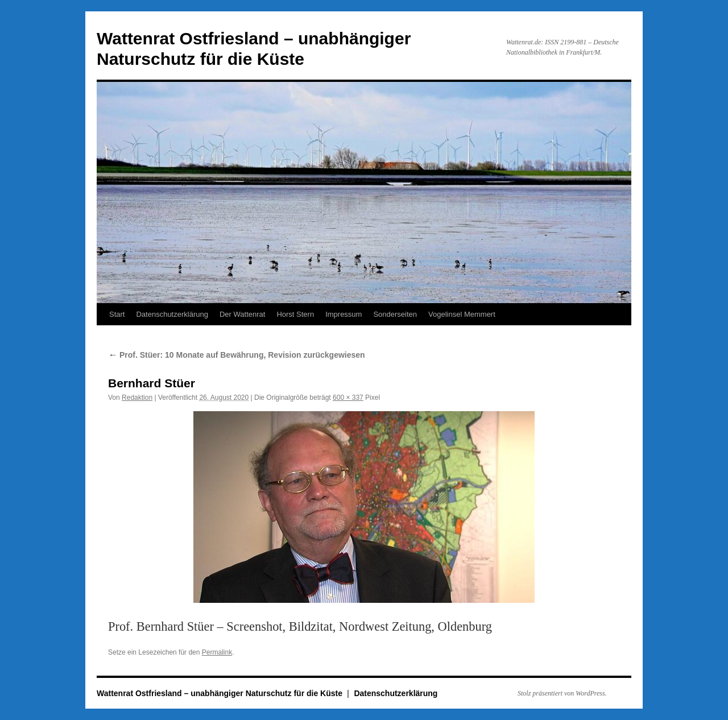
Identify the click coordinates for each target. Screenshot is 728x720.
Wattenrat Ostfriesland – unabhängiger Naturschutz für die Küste (221, 693)
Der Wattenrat (242, 314)
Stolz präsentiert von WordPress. (562, 693)
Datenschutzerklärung (172, 314)
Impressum (344, 314)
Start (117, 314)
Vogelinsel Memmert (462, 314)
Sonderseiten (395, 314)
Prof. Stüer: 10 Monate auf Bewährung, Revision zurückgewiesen (237, 355)
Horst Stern (295, 314)
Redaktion (137, 398)
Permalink (217, 652)
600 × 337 (348, 398)
